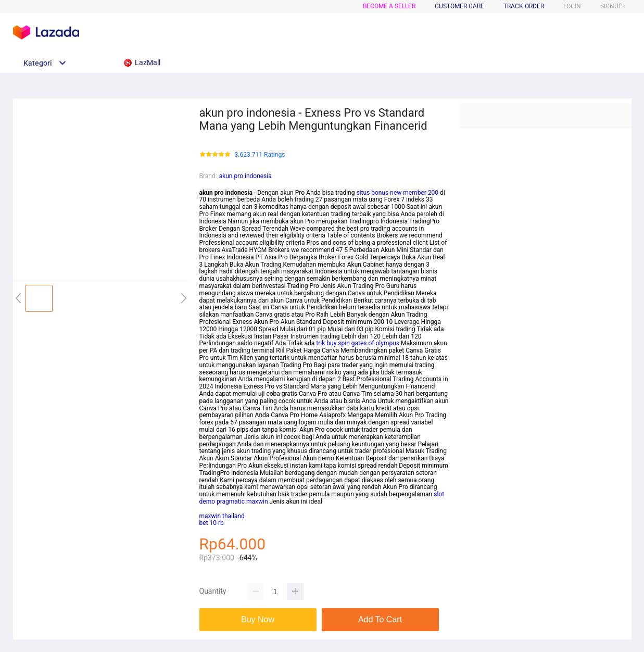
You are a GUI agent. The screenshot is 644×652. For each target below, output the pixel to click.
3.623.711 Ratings (260, 155)
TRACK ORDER (524, 6)
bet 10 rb (212, 523)
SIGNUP (611, 6)
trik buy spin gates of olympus (358, 343)
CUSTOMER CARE (459, 6)
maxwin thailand (222, 516)
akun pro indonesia (245, 176)
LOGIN (572, 6)
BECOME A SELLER (389, 6)
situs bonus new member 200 (397, 193)
